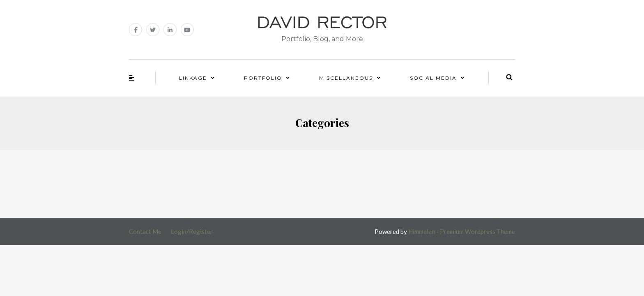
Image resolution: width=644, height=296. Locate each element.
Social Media (433, 78)
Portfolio (263, 78)
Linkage (193, 78)
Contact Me (145, 231)
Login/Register (192, 231)
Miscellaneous (346, 78)
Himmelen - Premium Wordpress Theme (462, 231)
